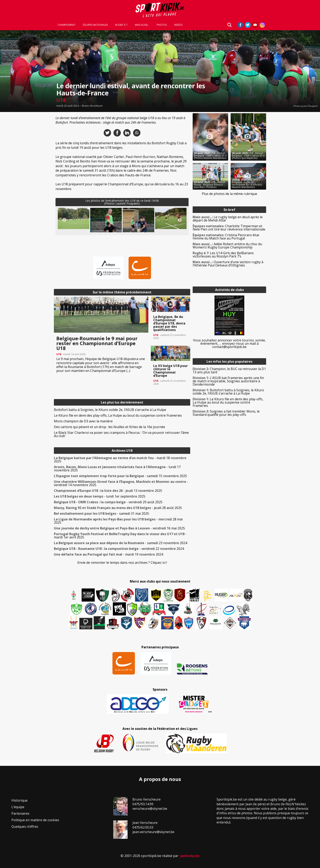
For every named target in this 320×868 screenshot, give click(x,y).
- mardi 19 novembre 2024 (108, 554)
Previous (64, 220)
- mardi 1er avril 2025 (120, 536)
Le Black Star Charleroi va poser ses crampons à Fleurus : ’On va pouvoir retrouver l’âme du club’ (121, 434)
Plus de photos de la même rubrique (229, 194)
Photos (162, 25)
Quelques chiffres (25, 827)
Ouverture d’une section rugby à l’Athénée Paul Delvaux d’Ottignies (228, 264)
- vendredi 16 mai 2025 (119, 528)
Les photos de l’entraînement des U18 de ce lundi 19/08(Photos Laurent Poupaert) (122, 202)
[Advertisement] (24, 174)
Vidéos (178, 25)
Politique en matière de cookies (35, 820)
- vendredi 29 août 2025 (108, 502)
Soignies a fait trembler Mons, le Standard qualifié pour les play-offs (226, 413)
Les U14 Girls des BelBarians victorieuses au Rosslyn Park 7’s (223, 255)
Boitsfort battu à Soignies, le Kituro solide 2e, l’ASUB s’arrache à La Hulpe (110, 410)
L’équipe (18, 807)
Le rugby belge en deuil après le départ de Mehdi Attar (228, 219)
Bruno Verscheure (92, 106)
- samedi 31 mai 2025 (101, 513)
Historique (19, 800)
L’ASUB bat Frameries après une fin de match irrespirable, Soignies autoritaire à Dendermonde (228, 381)
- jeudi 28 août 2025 (118, 508)
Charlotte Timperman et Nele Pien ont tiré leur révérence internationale (229, 228)
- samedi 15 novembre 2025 (120, 476)
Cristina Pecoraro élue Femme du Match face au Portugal (226, 237)
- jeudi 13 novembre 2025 (108, 491)
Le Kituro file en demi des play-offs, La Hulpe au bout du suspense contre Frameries (118, 415)
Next (180, 220)
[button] (74, 218)
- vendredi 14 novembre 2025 (121, 483)
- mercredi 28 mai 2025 (118, 521)
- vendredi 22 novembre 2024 (119, 549)
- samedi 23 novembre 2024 (121, 543)
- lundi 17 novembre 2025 (117, 469)
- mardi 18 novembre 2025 (120, 460)
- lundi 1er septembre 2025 (100, 496)
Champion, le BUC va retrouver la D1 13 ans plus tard (229, 370)
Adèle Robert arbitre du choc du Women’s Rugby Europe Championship (227, 246)
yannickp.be (190, 856)
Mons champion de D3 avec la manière (83, 421)
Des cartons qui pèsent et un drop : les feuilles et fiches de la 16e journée (109, 427)
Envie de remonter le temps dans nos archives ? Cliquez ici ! (122, 563)
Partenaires (20, 813)
